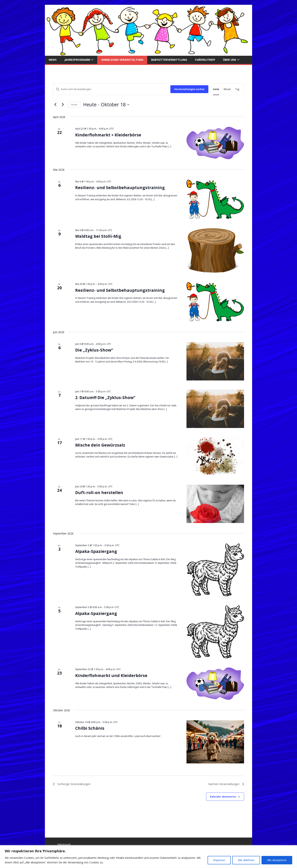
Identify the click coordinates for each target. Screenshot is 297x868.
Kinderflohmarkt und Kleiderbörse (111, 675)
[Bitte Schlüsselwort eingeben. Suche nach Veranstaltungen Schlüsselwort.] (112, 89)
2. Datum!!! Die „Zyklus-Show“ (105, 398)
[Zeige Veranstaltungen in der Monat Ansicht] (227, 89)
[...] (170, 146)
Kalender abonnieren (223, 797)
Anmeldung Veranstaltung (122, 60)
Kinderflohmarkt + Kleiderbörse (108, 135)
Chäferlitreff (205, 60)
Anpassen (219, 860)
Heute (74, 105)
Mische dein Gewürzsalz (100, 445)
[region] (148, 857)
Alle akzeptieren (277, 860)
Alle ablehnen (246, 860)
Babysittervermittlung (169, 60)
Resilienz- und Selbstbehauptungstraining (120, 188)
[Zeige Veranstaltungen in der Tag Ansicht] (237, 89)
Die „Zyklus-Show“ (94, 350)
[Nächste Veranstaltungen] (63, 105)
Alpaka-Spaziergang (96, 551)
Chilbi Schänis (90, 728)
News (53, 60)
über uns (230, 60)
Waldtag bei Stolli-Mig (98, 236)
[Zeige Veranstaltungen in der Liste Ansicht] (216, 89)
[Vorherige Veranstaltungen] (55, 105)
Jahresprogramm (77, 60)
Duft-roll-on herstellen (99, 493)
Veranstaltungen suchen (189, 89)
